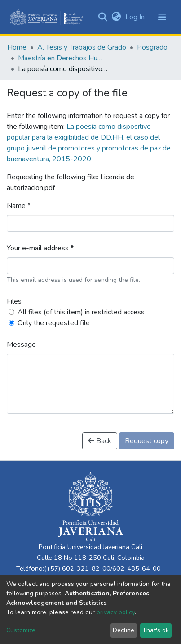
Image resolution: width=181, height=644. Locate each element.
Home (17, 47)
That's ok (156, 630)
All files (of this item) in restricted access (81, 312)
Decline (124, 630)
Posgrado (152, 47)
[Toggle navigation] (162, 17)
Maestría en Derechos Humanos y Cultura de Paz (63, 58)
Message (21, 345)
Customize (21, 630)
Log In (136, 17)
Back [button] (100, 441)
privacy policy (116, 612)
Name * (19, 206)
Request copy (147, 441)
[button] (116, 17)
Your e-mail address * (40, 248)
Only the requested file (54, 323)
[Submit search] (103, 17)
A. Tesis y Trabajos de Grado (82, 47)
